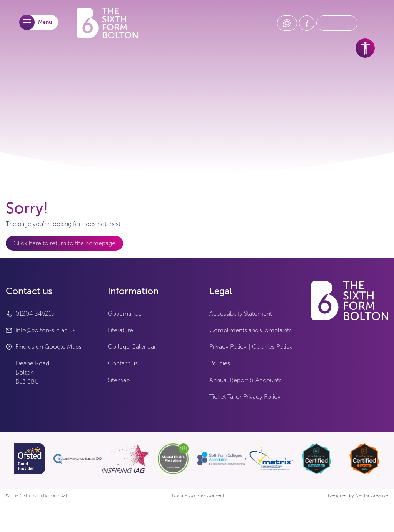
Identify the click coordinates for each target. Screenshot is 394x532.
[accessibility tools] (365, 48)
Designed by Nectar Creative (358, 496)
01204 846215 (35, 314)
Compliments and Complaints (250, 330)
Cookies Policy (272, 347)
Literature (120, 330)
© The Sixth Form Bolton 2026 (37, 496)
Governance (125, 314)
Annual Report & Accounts (245, 380)
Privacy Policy (228, 347)
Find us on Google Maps (48, 347)
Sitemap (119, 380)
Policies (220, 363)
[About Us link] (307, 23)
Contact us (123, 363)
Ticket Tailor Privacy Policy (245, 397)
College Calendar (132, 347)
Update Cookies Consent (198, 496)
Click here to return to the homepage (64, 243)
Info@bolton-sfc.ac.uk (46, 330)
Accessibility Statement (241, 314)
